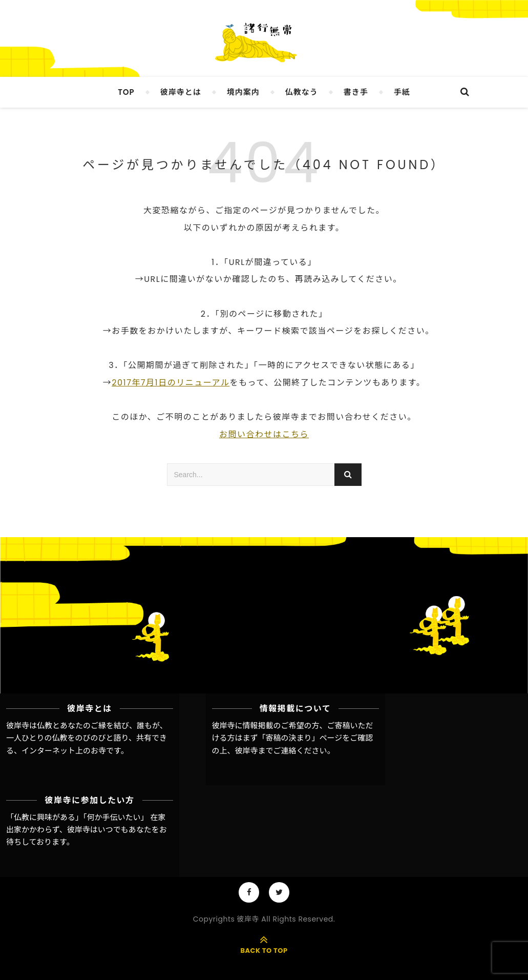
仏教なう (302, 92)
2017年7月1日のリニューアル (171, 383)
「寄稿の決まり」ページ (300, 738)
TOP (126, 92)
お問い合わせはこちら (264, 434)
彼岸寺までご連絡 (266, 751)
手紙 (402, 92)
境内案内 (243, 92)
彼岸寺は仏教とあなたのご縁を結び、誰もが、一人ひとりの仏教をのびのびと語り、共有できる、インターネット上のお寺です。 (87, 738)
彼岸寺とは (181, 92)
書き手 (356, 92)
